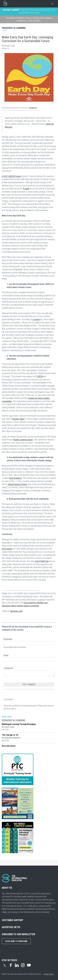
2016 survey (7, 549)
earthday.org (33, 108)
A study (26, 189)
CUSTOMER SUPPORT (13, 920)
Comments (8, 668)
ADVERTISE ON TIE (11, 927)
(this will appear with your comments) (15, 647)
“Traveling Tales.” (18, 419)
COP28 (40, 376)
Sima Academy (15, 478)
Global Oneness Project (18, 484)
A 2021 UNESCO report (11, 176)
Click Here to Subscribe (16, 941)
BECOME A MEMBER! (11, 10)
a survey (36, 319)
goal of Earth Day (42, 561)
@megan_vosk (16, 611)
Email (6, 655)
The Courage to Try (10, 735)
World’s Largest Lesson (23, 440)
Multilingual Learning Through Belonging (19, 724)
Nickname (8, 639)
